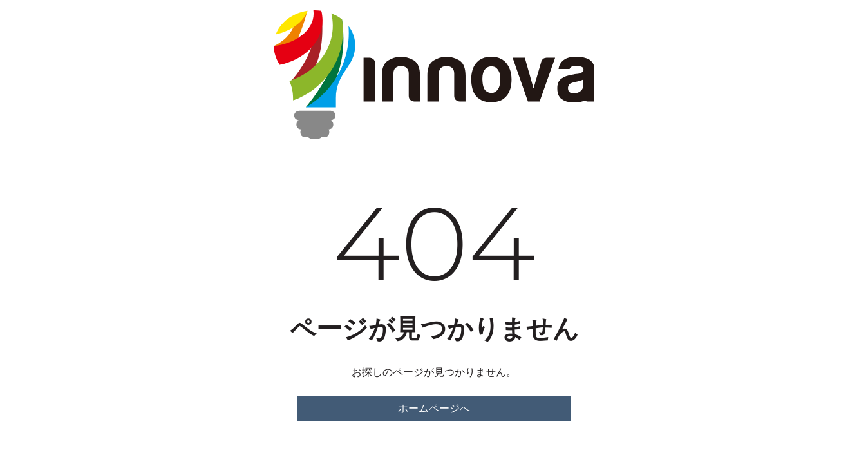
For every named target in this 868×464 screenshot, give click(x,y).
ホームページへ (434, 408)
